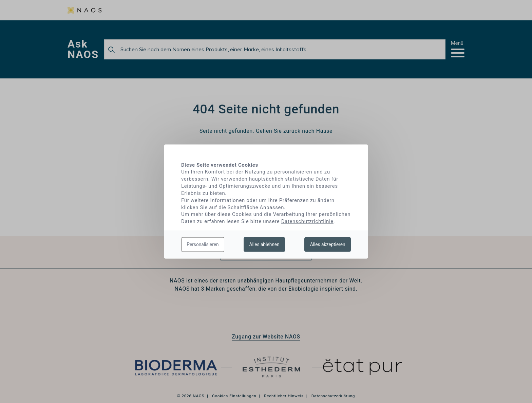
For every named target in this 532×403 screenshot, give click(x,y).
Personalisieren (203, 244)
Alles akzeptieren (328, 244)
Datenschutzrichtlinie (307, 221)
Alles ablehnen (264, 244)
